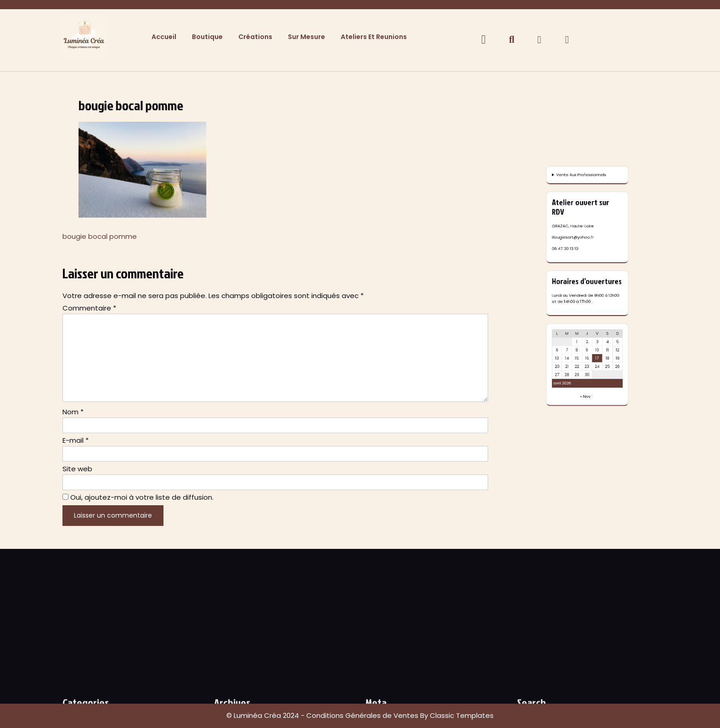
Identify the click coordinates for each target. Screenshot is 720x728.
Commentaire (89, 308)
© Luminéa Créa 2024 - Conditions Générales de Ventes (323, 715)
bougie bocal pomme (100, 236)
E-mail (76, 440)
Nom (73, 412)
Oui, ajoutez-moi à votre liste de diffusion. (138, 497)
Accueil (164, 37)
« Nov (587, 399)
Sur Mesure (307, 37)
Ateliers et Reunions (374, 37)
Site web (77, 469)
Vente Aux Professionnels (585, 328)
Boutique (207, 37)
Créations (255, 37)
